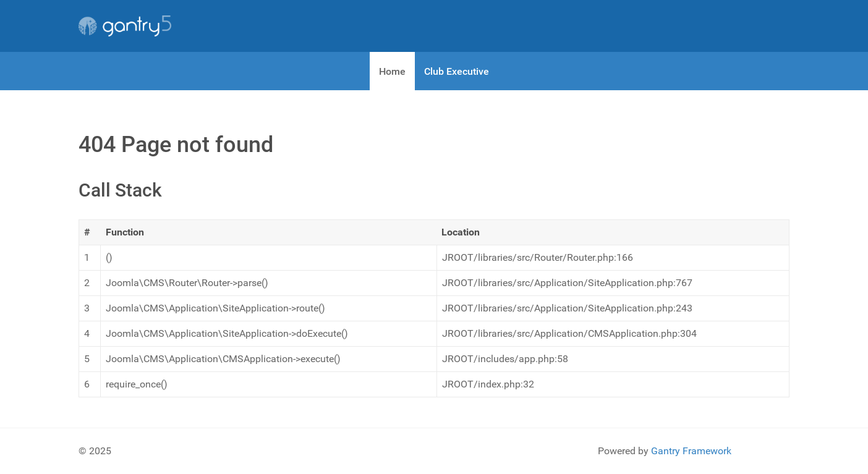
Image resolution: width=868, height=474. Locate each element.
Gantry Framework (691, 451)
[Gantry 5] (125, 26)
